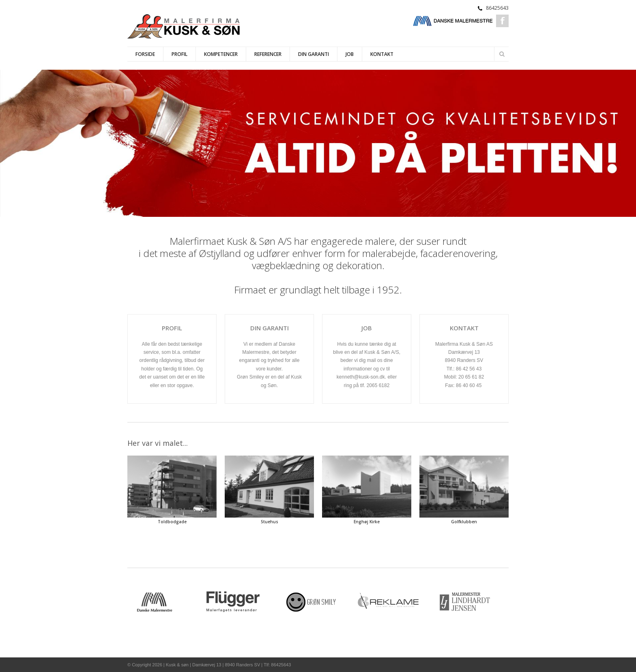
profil (172, 328)
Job (350, 54)
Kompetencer (221, 54)
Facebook (502, 21)
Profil (179, 54)
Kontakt (382, 54)
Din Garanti (314, 54)
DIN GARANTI (270, 328)
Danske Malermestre (453, 21)
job (367, 328)
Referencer (268, 54)
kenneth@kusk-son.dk (361, 377)
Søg (502, 54)
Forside (145, 54)
